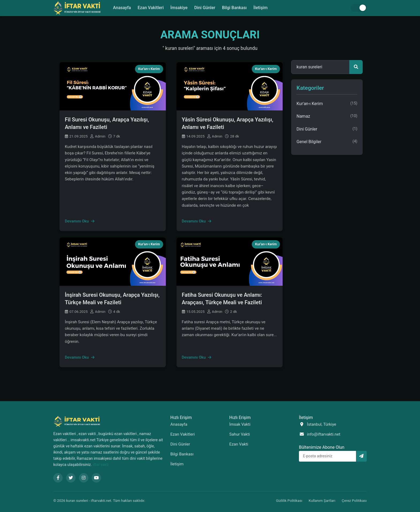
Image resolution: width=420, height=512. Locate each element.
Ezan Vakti (239, 444)
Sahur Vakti (240, 434)
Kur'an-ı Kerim (149, 69)
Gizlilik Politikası (289, 500)
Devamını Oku (80, 221)
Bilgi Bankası (235, 8)
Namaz (327, 116)
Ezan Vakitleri (150, 8)
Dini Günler (205, 8)
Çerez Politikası (354, 500)
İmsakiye (179, 8)
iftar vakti (101, 465)
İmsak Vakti (240, 424)
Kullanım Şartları (322, 500)
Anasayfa (121, 8)
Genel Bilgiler (327, 142)
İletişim (261, 8)
